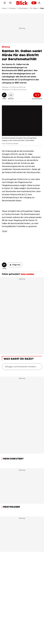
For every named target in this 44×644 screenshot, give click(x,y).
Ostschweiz (23, 8)
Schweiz (13, 8)
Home (4, 8)
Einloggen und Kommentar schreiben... (21, 367)
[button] (15, 265)
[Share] (4, 95)
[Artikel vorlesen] (11, 95)
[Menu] (5, 3)
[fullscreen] (22, 121)
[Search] (10, 3)
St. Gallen (34, 8)
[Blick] (22, 3)
